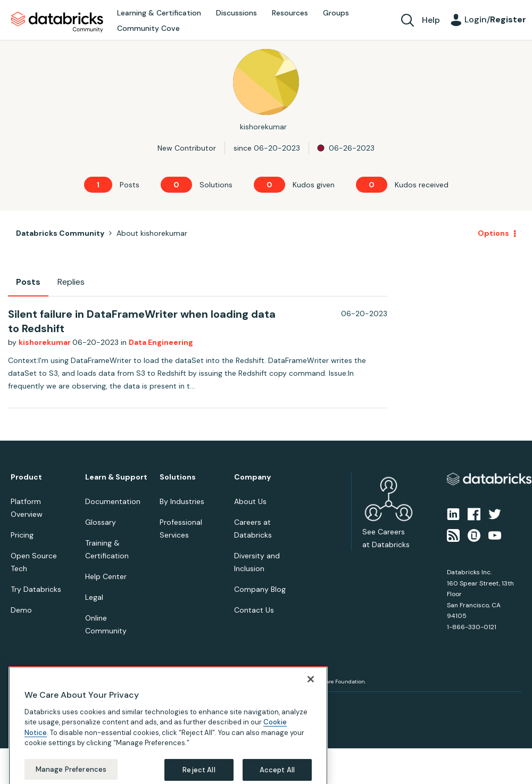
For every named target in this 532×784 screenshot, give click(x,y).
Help (431, 20)
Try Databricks (36, 589)
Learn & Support (116, 477)
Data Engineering (161, 342)
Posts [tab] (28, 282)
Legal (94, 597)
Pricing (22, 535)
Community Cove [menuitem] (148, 28)
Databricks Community (57, 22)
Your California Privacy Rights (201, 704)
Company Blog (260, 589)
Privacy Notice (29, 704)
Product (26, 477)
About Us (250, 501)
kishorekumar (45, 342)
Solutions (178, 477)
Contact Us (254, 610)
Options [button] (493, 233)
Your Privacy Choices (126, 704)
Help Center (106, 576)
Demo (21, 610)
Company (252, 477)
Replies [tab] (71, 282)
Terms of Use (73, 704)
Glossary (101, 522)
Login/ (495, 19)
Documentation (113, 501)
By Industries (182, 501)
